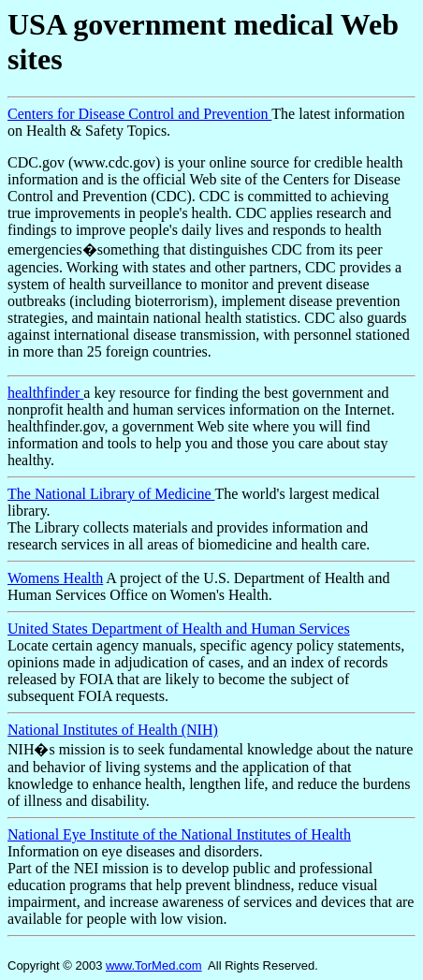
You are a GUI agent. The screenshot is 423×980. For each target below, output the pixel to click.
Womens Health (55, 578)
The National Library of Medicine (111, 494)
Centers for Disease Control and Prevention (139, 114)
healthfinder (45, 393)
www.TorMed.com (154, 965)
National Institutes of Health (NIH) (113, 730)
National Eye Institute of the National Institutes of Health (179, 834)
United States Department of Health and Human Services (179, 629)
